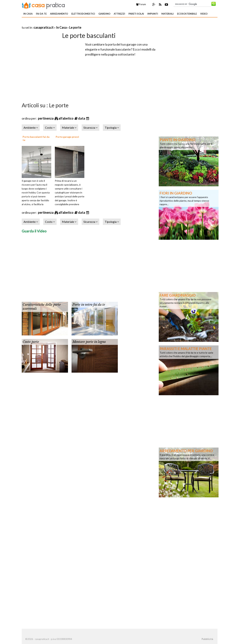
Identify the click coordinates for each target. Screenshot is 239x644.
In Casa (28, 14)
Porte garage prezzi (67, 137)
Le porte (75, 27)
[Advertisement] (63, 23)
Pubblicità (207, 639)
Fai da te (41, 14)
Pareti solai (136, 14)
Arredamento (59, 14)
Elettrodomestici (83, 14)
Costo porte (31, 342)
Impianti (153, 14)
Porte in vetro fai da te (89, 305)
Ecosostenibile (187, 14)
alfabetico (66, 118)
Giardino (104, 14)
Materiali (168, 14)
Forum (141, 4)
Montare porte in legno (89, 342)
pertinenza (46, 118)
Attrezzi (119, 14)
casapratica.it (44, 27)
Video (204, 14)
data (82, 118)
